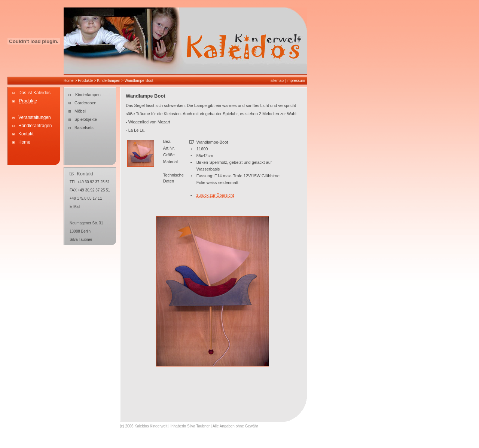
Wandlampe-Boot (139, 81)
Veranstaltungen (35, 117)
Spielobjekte (86, 119)
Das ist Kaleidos (34, 93)
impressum (296, 81)
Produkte (86, 81)
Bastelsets (84, 128)
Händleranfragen (35, 126)
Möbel (80, 111)
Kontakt (26, 134)
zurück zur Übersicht (215, 195)
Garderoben (86, 103)
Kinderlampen (109, 81)
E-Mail (75, 207)
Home (69, 81)
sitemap (277, 81)
